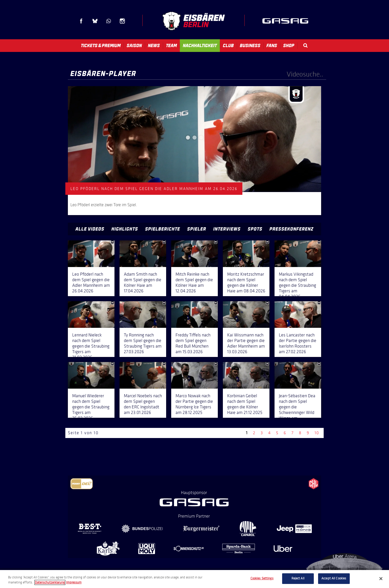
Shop (289, 46)
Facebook (81, 21)
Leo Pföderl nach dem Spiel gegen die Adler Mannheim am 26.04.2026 (91, 282)
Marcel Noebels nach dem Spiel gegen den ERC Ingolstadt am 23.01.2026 (143, 404)
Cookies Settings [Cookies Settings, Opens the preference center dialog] (262, 578)
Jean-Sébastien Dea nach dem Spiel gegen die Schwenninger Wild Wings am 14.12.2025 (297, 410)
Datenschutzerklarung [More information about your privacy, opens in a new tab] (50, 582)
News (154, 46)
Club (228, 46)
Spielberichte (163, 229)
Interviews (227, 229)
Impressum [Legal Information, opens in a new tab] (74, 582)
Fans (272, 46)
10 (317, 433)
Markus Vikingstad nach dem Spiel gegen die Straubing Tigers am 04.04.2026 (297, 285)
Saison (134, 46)
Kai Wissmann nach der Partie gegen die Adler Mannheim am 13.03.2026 (246, 343)
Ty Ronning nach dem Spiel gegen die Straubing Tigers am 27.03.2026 (143, 343)
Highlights (125, 229)
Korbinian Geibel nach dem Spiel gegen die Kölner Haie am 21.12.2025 (245, 404)
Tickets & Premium (101, 46)
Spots (255, 229)
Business (250, 46)
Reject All (298, 578)
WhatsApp (109, 21)
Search (305, 45)
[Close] (381, 579)
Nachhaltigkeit (200, 46)
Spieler (197, 229)
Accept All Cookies (334, 578)
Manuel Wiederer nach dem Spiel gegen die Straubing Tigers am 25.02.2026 (91, 407)
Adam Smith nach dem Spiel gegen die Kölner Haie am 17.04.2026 (143, 282)
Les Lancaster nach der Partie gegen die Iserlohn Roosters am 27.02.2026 (298, 343)
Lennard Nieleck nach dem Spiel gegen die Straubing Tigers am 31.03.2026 (91, 346)
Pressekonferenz (291, 229)
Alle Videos (90, 229)
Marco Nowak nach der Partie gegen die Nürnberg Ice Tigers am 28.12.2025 (194, 404)
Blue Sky (95, 21)
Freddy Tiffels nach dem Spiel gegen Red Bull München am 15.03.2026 (193, 343)
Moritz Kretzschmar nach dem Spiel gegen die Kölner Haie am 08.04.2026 (246, 282)
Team (171, 46)
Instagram (122, 21)
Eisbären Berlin (193, 21)
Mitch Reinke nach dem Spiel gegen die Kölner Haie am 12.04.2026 (194, 282)
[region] (194, 579)
